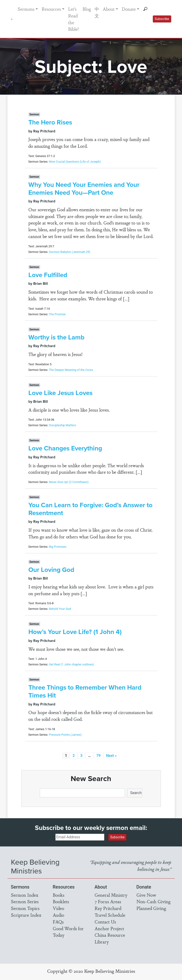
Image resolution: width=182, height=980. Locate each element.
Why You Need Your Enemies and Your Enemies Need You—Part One (84, 189)
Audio (58, 915)
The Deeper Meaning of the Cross (71, 370)
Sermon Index (25, 895)
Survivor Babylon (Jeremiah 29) (69, 252)
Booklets (61, 901)
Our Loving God (51, 570)
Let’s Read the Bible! (73, 19)
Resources (51, 9)
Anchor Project (109, 928)
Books (59, 895)
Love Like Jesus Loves (60, 393)
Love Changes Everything (65, 448)
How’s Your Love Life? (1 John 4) (75, 632)
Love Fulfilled (48, 275)
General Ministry (111, 895)
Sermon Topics (25, 908)
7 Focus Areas (108, 901)
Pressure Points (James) (65, 735)
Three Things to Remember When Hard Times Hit (85, 691)
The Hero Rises (50, 122)
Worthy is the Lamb (56, 337)
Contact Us (105, 922)
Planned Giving (151, 908)
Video (58, 908)
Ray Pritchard (108, 908)
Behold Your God (60, 609)
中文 (97, 12)
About (109, 9)
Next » (111, 756)
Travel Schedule (110, 915)
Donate (129, 9)
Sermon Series (25, 901)
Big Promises (58, 547)
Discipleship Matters (62, 425)
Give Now (146, 895)
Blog (87, 9)
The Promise (57, 314)
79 (98, 756)
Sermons (26, 9)
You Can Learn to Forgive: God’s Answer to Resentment (90, 509)
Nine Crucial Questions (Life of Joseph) (75, 162)
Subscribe (162, 19)
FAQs (58, 922)
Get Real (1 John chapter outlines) (71, 664)
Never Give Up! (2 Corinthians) (69, 482)
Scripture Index (26, 915)
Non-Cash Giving (153, 901)
